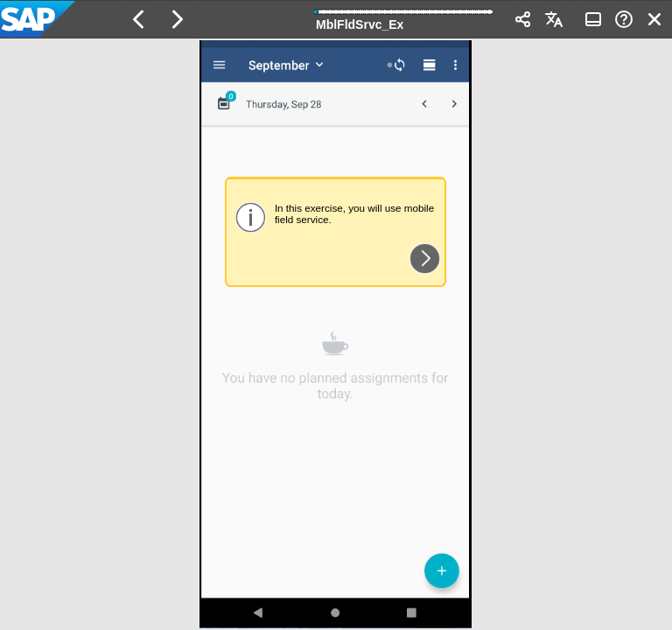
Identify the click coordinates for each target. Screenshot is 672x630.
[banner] (336, 19)
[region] (336, 334)
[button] (139, 19)
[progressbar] (404, 17)
